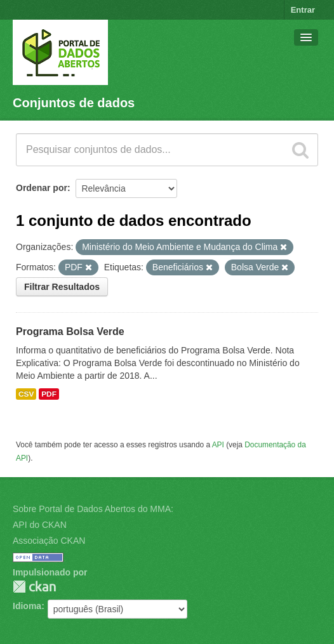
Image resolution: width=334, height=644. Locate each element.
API (218, 445)
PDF (49, 394)
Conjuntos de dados (74, 103)
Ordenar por (42, 188)
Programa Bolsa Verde (70, 332)
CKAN (34, 587)
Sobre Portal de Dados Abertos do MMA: (93, 509)
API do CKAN (40, 525)
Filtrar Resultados (62, 287)
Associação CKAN (49, 541)
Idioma (27, 606)
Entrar (303, 10)
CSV (26, 394)
